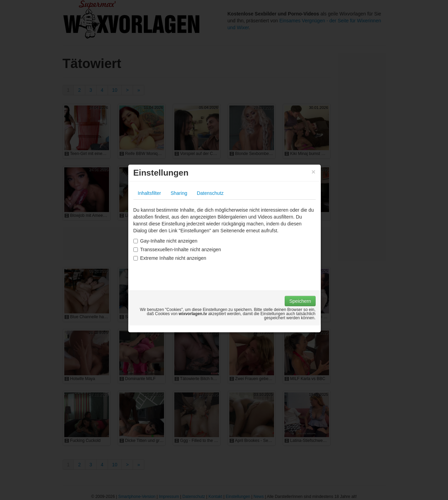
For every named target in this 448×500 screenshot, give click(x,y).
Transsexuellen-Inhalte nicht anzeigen (177, 249)
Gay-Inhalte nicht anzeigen (166, 241)
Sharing (179, 193)
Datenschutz (210, 193)
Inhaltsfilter (150, 193)
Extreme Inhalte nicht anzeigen (170, 258)
